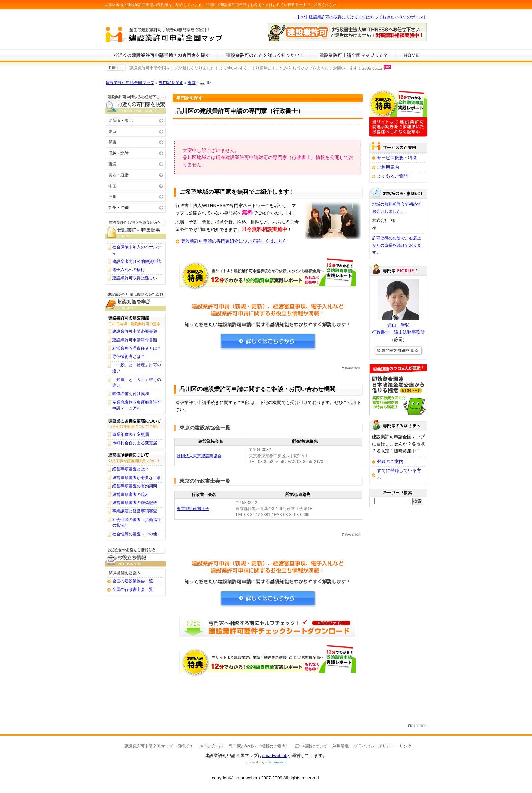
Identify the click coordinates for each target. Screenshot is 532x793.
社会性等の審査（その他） (137, 534)
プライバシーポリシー (374, 746)
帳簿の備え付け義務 (131, 394)
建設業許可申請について (264, 55)
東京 (192, 83)
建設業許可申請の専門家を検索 (161, 55)
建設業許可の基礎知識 (135, 320)
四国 (135, 196)
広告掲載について (311, 746)
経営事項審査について (135, 458)
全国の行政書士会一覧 (133, 589)
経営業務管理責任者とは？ (137, 348)
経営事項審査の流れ (131, 495)
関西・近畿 (135, 175)
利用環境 (341, 746)
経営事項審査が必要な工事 (137, 478)
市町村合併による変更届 (135, 443)
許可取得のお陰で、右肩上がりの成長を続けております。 (397, 245)
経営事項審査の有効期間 (135, 486)
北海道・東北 (135, 120)
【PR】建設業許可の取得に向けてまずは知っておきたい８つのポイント (361, 17)
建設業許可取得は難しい (135, 278)
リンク (405, 746)
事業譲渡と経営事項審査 (135, 511)
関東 (135, 142)
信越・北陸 (135, 153)
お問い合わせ (212, 746)
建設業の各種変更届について (135, 423)
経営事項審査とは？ (131, 469)
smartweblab (275, 756)
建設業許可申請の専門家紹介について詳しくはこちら (234, 241)
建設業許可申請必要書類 (135, 331)
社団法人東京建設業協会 (199, 456)
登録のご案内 (390, 461)
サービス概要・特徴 (397, 158)
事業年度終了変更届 (131, 434)
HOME (411, 55)
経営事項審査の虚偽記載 (135, 503)
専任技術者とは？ (129, 356)
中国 (135, 185)
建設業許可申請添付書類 (135, 340)
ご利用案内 (388, 167)
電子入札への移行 (129, 270)
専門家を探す (171, 83)
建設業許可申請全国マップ (130, 83)
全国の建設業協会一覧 (133, 581)
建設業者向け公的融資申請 (137, 262)
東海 (135, 164)
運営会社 (186, 746)
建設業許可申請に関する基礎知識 (135, 301)
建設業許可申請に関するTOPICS (135, 229)
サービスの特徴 (353, 55)
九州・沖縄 (135, 207)
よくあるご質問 (392, 176)
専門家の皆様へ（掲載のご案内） (259, 746)
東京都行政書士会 (193, 509)
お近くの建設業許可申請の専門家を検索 (135, 104)
